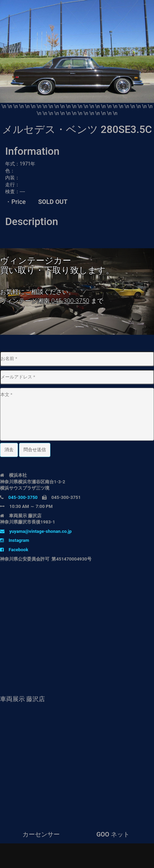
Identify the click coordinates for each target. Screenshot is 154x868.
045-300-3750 (70, 301)
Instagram (15, 540)
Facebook (14, 550)
